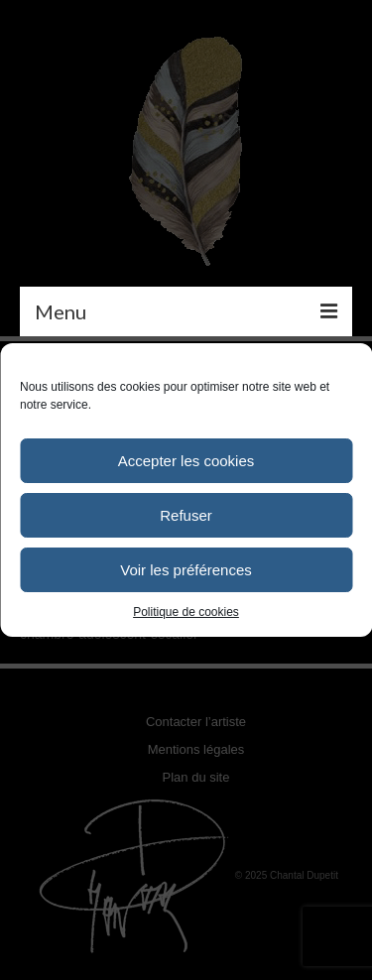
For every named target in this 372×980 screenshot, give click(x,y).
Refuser (186, 515)
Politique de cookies (186, 612)
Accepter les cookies (186, 461)
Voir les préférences (186, 570)
